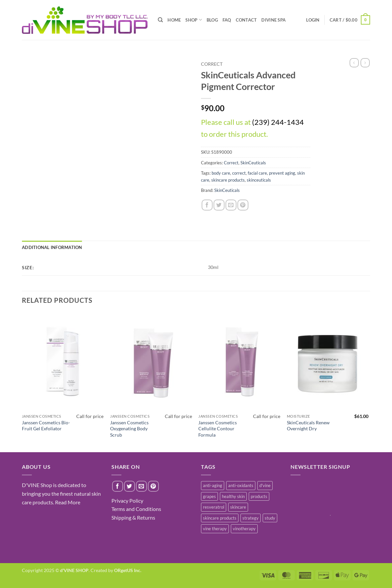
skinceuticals (259, 180)
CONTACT (246, 20)
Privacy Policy (127, 501)
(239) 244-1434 (278, 122)
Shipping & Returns (133, 517)
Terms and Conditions (136, 509)
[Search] (160, 20)
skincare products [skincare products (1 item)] (220, 518)
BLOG (212, 20)
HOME (174, 20)
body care (221, 173)
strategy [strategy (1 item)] (251, 518)
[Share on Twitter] (219, 205)
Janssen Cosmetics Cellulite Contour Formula (218, 429)
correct (239, 173)
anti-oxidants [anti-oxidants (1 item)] (241, 485)
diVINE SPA (273, 20)
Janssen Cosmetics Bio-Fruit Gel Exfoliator (46, 426)
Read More (68, 502)
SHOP (194, 20)
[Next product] (354, 63)
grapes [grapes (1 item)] (209, 496)
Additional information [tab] (52, 247)
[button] (350, 20)
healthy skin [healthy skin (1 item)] (233, 496)
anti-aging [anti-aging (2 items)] (213, 485)
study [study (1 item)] (270, 518)
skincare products (228, 180)
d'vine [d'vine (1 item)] (265, 485)
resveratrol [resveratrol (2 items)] (214, 507)
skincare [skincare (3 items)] (238, 507)
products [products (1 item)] (259, 496)
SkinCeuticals (253, 163)
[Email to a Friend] (231, 205)
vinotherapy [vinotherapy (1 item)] (244, 529)
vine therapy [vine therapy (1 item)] (215, 529)
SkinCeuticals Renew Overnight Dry (308, 426)
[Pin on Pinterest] (243, 205)
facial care (257, 173)
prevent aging (282, 173)
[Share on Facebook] (207, 205)
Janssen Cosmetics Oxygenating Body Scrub (129, 429)
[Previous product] (365, 63)
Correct (212, 64)
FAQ (227, 20)
